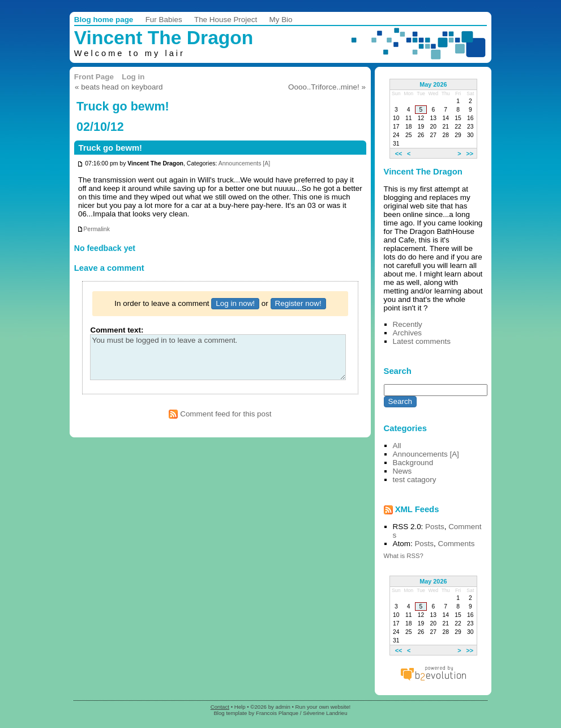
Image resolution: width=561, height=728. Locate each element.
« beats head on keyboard (119, 87)
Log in (133, 77)
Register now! (298, 303)
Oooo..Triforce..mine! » (327, 87)
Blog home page (104, 20)
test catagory (415, 480)
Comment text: (117, 330)
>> (470, 153)
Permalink (93, 229)
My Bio (281, 20)
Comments (456, 544)
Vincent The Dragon (164, 38)
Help (240, 707)
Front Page (94, 77)
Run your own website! (323, 707)
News (402, 471)
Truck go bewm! (110, 148)
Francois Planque (277, 713)
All (397, 446)
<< (399, 153)
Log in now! (235, 303)
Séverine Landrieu (325, 713)
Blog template (230, 713)
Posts (435, 527)
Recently (408, 324)
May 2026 (433, 84)
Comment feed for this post (220, 414)
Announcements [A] (244, 164)
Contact (220, 707)
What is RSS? (404, 556)
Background (413, 463)
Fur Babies (164, 20)
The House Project (226, 20)
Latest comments (422, 341)
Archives (408, 333)
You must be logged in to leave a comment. (218, 357)
